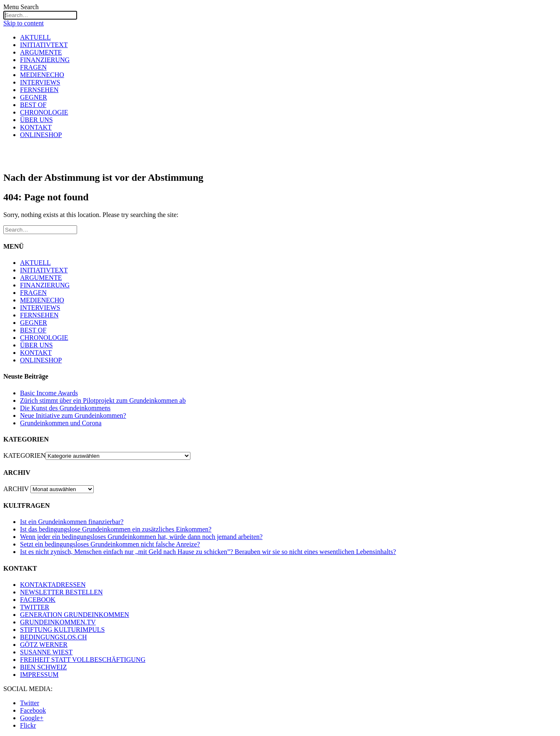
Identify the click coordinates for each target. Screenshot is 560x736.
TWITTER (35, 607)
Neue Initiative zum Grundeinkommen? (73, 415)
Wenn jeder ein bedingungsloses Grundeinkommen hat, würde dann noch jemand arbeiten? (141, 537)
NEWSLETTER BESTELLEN (61, 592)
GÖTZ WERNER (44, 645)
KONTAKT (36, 127)
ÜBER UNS (36, 120)
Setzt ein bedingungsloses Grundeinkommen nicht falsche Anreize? (110, 544)
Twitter (30, 703)
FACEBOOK (38, 600)
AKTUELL (35, 37)
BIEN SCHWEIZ (43, 667)
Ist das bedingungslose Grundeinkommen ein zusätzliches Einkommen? (116, 529)
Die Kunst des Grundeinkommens (65, 408)
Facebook (33, 710)
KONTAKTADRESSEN (53, 585)
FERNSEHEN (39, 90)
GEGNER (34, 97)
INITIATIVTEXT (44, 45)
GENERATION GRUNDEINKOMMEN (75, 615)
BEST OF (33, 105)
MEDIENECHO (42, 75)
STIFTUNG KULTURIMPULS (62, 630)
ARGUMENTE (41, 52)
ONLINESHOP (41, 135)
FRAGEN (33, 67)
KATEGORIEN (24, 455)
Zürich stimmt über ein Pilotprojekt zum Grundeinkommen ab (103, 400)
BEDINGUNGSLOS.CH (53, 637)
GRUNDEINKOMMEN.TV (58, 622)
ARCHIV (16, 489)
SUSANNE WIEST (46, 652)
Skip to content (24, 23)
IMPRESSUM (39, 675)
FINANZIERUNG (45, 60)
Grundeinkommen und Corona (61, 423)
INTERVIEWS (40, 82)
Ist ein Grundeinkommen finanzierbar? (72, 522)
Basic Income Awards (49, 393)
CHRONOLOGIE (44, 112)
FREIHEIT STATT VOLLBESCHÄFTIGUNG (83, 660)
